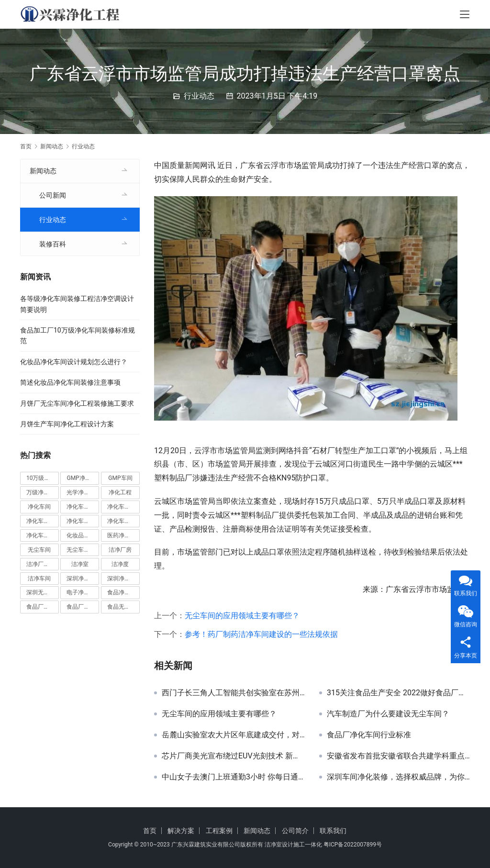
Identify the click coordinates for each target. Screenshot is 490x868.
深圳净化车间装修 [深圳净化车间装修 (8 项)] (123, 579)
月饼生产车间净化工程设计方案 (67, 424)
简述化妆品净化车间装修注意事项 (70, 382)
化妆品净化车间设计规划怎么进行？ (74, 362)
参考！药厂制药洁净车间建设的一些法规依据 (261, 634)
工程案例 (219, 831)
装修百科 (53, 244)
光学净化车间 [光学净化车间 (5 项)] (83, 492)
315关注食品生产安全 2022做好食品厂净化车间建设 (398, 693)
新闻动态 (43, 171)
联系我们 (333, 831)
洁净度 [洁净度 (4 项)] (120, 564)
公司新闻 (53, 195)
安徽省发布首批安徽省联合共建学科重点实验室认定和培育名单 (398, 756)
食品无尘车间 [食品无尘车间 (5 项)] (123, 607)
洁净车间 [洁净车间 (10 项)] (39, 579)
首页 (26, 146)
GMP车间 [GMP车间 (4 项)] (120, 478)
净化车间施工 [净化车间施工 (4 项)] (83, 521)
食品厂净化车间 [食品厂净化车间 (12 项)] (43, 607)
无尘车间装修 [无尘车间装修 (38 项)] (83, 550)
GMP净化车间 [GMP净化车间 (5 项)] (83, 478)
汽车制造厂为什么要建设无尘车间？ (388, 714)
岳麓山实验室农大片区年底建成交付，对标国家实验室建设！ (233, 735)
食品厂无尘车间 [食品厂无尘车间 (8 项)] (83, 607)
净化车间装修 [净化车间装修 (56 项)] (123, 521)
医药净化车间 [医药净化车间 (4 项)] (123, 535)
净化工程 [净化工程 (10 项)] (120, 492)
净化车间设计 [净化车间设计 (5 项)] (43, 535)
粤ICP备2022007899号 (353, 845)
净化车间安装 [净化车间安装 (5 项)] (43, 521)
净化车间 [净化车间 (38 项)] (39, 507)
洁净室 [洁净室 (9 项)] (80, 564)
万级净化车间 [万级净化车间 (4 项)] (43, 492)
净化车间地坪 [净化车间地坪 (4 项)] (123, 507)
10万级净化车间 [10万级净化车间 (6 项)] (43, 478)
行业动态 (199, 96)
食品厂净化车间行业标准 (369, 735)
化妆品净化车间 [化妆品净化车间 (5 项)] (83, 535)
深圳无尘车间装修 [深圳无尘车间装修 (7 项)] (43, 592)
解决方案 (181, 831)
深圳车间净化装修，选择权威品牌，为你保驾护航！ (398, 777)
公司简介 (295, 831)
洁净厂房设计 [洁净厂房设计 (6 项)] (43, 564)
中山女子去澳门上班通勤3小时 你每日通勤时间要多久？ (233, 777)
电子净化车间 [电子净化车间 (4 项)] (83, 592)
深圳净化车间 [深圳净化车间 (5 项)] (83, 579)
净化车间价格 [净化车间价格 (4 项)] (83, 507)
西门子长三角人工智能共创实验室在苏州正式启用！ (233, 693)
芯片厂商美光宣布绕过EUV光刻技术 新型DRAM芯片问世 (233, 756)
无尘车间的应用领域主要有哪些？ (242, 616)
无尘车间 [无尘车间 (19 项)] (39, 550)
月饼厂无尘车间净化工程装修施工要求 (77, 403)
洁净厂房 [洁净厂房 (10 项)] (120, 550)
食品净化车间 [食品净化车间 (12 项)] (123, 592)
